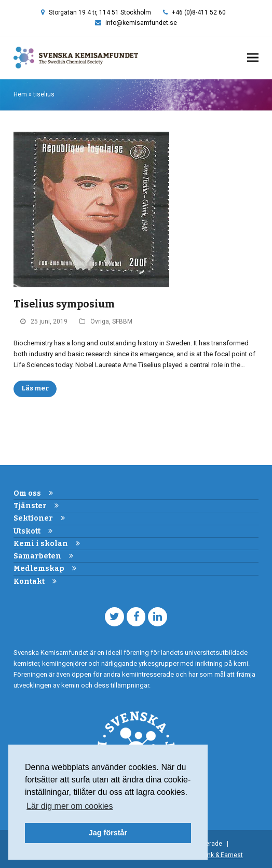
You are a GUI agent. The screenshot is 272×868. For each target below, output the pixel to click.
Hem (20, 94)
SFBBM (122, 321)
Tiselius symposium (64, 304)
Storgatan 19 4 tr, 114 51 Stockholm (100, 12)
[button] (253, 58)
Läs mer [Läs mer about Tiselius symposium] (35, 388)
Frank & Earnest (221, 855)
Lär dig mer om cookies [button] (70, 806)
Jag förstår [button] (108, 833)
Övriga (100, 321)
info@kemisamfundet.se (141, 23)
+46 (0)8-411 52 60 (199, 12)
